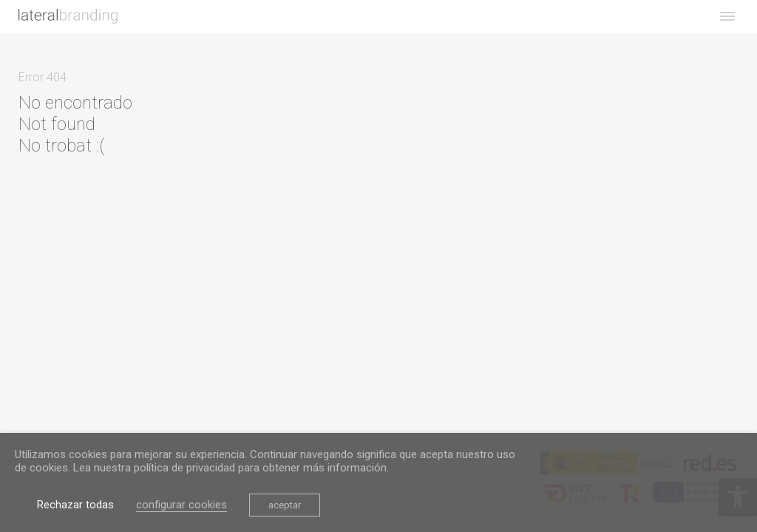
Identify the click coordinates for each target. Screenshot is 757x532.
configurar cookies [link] (181, 505)
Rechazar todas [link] (75, 505)
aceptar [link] (285, 505)
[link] (68, 16)
